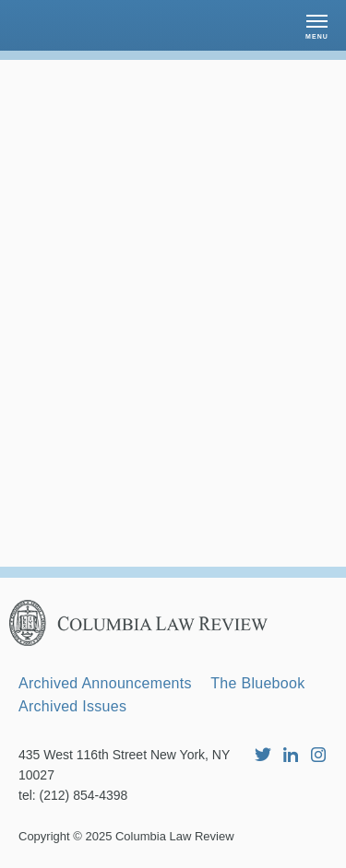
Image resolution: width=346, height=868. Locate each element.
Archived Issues (72, 706)
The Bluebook (257, 683)
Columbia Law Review (175, 836)
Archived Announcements (105, 683)
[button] (317, 25)
